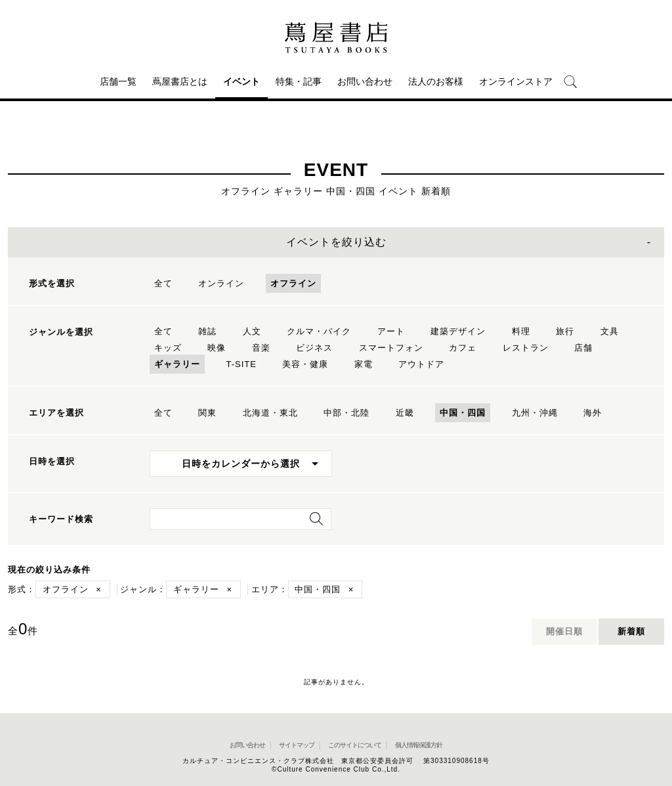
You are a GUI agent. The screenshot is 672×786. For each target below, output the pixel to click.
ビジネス (314, 348)
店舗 (583, 348)
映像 (217, 348)
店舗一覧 (118, 81)
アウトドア (421, 364)
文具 (610, 331)
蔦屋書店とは (180, 81)
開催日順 (564, 631)
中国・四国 (463, 413)
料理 (521, 331)
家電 (364, 364)
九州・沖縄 (535, 413)
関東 (207, 413)
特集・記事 (299, 81)
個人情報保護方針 (419, 745)
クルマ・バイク (319, 331)
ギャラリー (177, 364)
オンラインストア (516, 81)
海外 (593, 413)
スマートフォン (391, 348)
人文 (252, 331)
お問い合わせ (365, 81)
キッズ (168, 348)
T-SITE (241, 364)
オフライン (293, 283)
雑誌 (207, 331)
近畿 (405, 413)
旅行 (565, 331)
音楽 (261, 348)
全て (163, 283)
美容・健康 (305, 364)
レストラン (526, 348)
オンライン (221, 283)
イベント (241, 81)
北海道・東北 (270, 413)
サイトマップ (297, 745)
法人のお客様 (436, 81)
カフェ (463, 348)
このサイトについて (355, 745)
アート (391, 331)
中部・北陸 (346, 413)
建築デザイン (458, 331)
